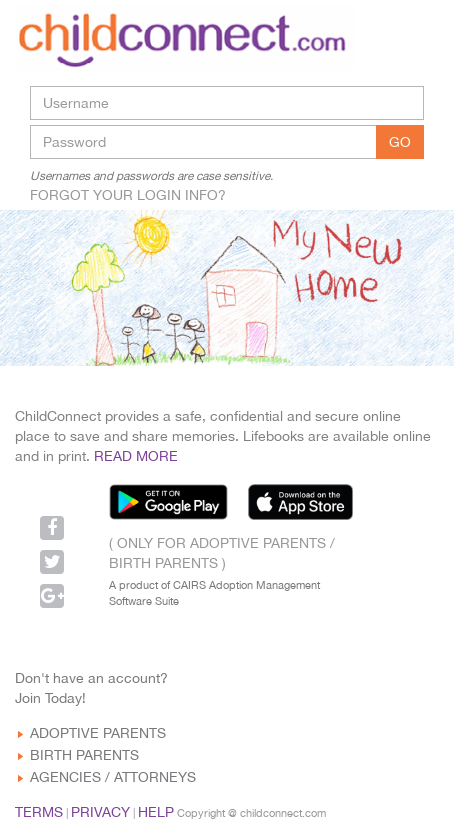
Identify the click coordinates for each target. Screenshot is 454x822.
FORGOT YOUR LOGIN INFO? (128, 195)
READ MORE (136, 456)
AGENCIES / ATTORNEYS (113, 777)
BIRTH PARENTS (84, 755)
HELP (156, 812)
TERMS (39, 812)
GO (400, 142)
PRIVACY (100, 812)
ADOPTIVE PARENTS (98, 733)
